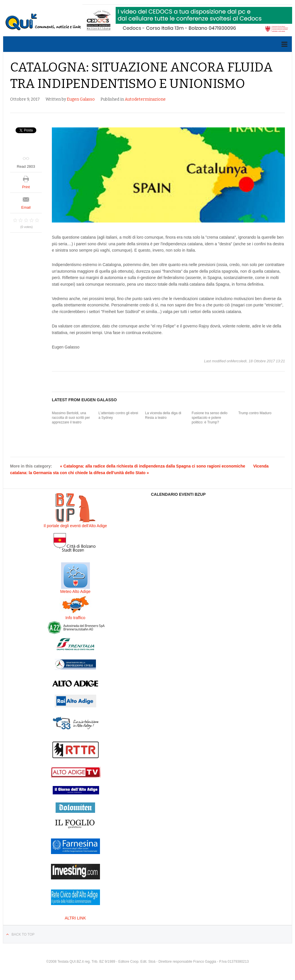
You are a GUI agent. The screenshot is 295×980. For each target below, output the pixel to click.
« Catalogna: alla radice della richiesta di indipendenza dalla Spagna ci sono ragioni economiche (153, 466)
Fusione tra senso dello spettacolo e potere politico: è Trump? (209, 418)
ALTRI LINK (75, 918)
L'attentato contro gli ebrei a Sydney (118, 415)
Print (26, 187)
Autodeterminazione (145, 99)
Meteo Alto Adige (75, 591)
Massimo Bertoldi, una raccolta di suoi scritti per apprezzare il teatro (71, 418)
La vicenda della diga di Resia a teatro (163, 415)
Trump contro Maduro (255, 413)
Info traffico (75, 618)
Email (26, 207)
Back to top (23, 934)
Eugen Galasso (81, 99)
